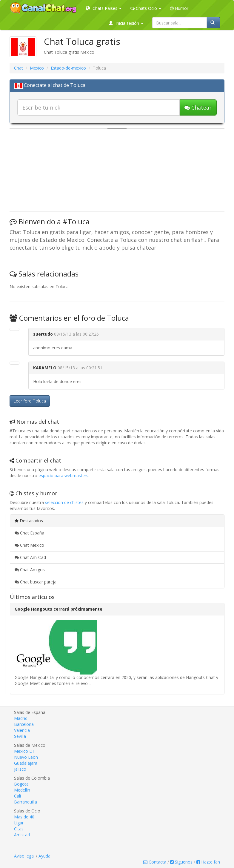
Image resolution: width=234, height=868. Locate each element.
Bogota (21, 784)
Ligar (19, 823)
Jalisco (20, 769)
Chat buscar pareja (36, 582)
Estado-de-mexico (68, 68)
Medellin (22, 790)
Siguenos (181, 862)
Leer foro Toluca (30, 401)
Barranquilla (26, 802)
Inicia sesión (126, 23)
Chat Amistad (30, 557)
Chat (19, 68)
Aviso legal (24, 856)
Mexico (37, 68)
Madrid (21, 718)
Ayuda (44, 856)
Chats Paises (104, 8)
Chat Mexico (29, 545)
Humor (179, 8)
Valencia (22, 730)
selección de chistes (64, 502)
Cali (17, 796)
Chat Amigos (30, 570)
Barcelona (24, 724)
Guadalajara (26, 763)
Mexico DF (24, 751)
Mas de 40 (24, 817)
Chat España (29, 533)
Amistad (22, 835)
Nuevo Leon (26, 757)
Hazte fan (208, 862)
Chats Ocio (146, 8)
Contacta (155, 862)
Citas (19, 829)
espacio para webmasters (63, 476)
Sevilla (20, 736)
